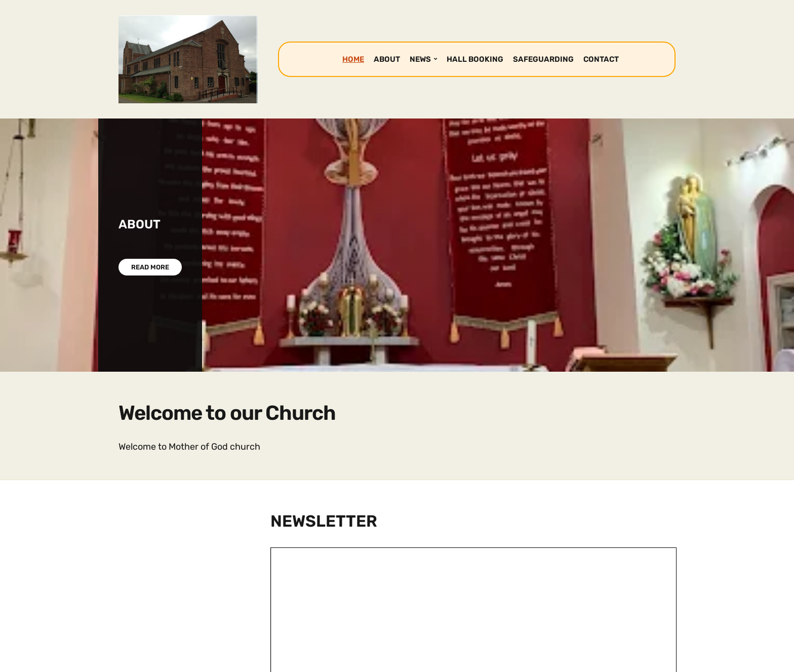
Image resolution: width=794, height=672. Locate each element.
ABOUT (387, 59)
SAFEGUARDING (543, 59)
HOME (353, 59)
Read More (150, 267)
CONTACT (601, 59)
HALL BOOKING (475, 59)
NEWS (420, 59)
